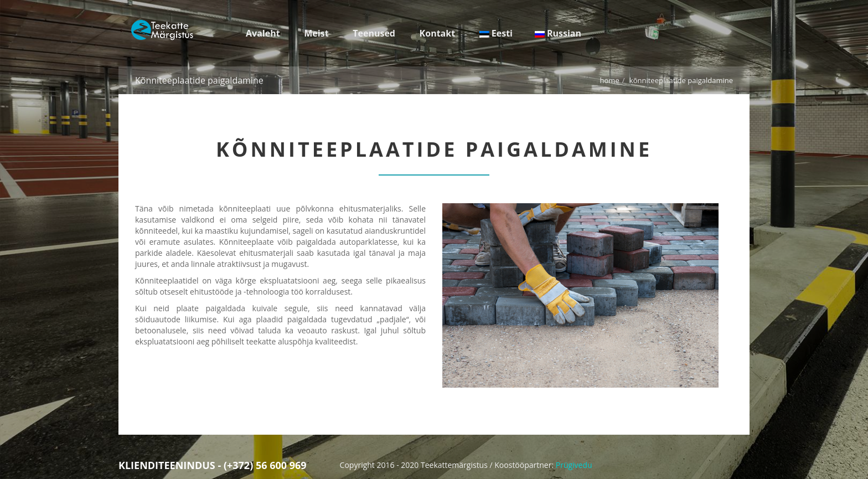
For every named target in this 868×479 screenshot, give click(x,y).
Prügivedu (574, 465)
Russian (558, 33)
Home (610, 80)
